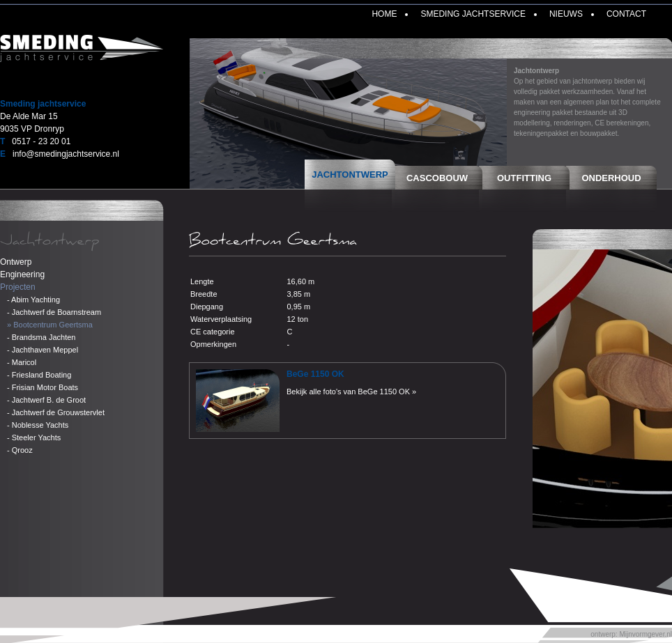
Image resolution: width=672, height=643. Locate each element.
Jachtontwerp (350, 175)
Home (384, 14)
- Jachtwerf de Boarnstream (54, 312)
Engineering (22, 274)
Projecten (18, 287)
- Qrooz (20, 450)
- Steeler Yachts (34, 437)
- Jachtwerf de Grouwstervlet (56, 412)
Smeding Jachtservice (473, 14)
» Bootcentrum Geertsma (50, 325)
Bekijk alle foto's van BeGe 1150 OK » (351, 392)
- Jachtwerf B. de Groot (46, 400)
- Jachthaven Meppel (43, 350)
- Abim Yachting (33, 300)
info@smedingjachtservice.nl (66, 154)
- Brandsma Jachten (41, 337)
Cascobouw (437, 178)
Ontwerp (16, 262)
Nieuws (566, 14)
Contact (626, 14)
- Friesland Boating (39, 375)
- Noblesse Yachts (38, 425)
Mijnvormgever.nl (646, 634)
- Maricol (22, 362)
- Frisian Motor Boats (43, 387)
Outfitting (524, 178)
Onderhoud (611, 178)
